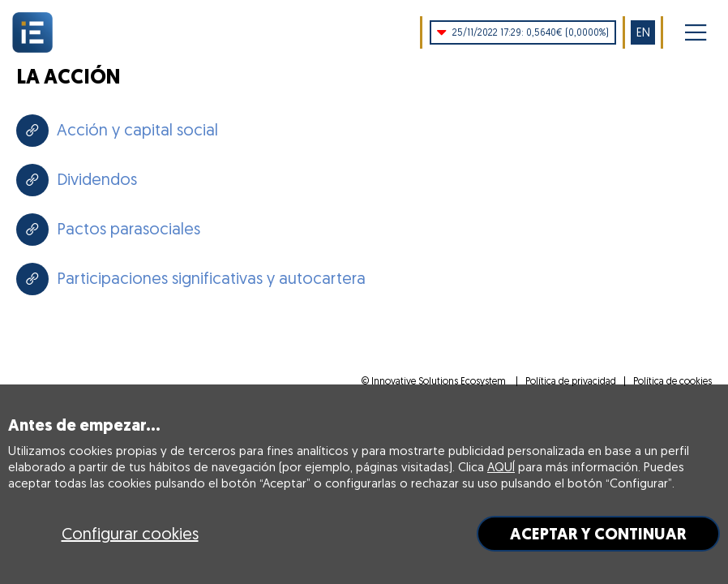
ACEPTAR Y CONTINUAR (598, 534)
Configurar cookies (130, 533)
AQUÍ (501, 467)
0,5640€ (523, 32)
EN (643, 32)
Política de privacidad (571, 381)
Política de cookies (672, 381)
